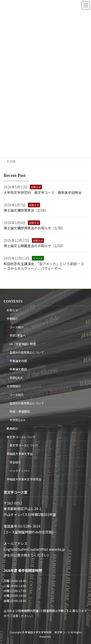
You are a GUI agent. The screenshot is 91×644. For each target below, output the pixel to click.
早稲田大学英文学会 (20, 454)
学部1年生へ (18, 335)
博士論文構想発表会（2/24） (26, 210)
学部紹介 (12, 318)
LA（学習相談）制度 (23, 344)
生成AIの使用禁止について (27, 352)
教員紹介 (12, 428)
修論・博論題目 (20, 412)
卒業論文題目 (18, 369)
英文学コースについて (21, 437)
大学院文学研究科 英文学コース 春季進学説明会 (43, 192)
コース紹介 (17, 327)
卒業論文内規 (18, 361)
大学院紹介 (14, 386)
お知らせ (36, 187)
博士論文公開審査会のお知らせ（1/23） (34, 246)
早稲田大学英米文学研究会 (24, 479)
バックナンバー (20, 471)
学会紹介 (15, 462)
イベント (38, 258)
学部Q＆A (16, 378)
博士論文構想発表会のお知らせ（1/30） (34, 228)
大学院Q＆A (17, 420)
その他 (11, 161)
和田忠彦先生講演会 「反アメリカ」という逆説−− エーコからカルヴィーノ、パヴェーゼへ (44, 266)
